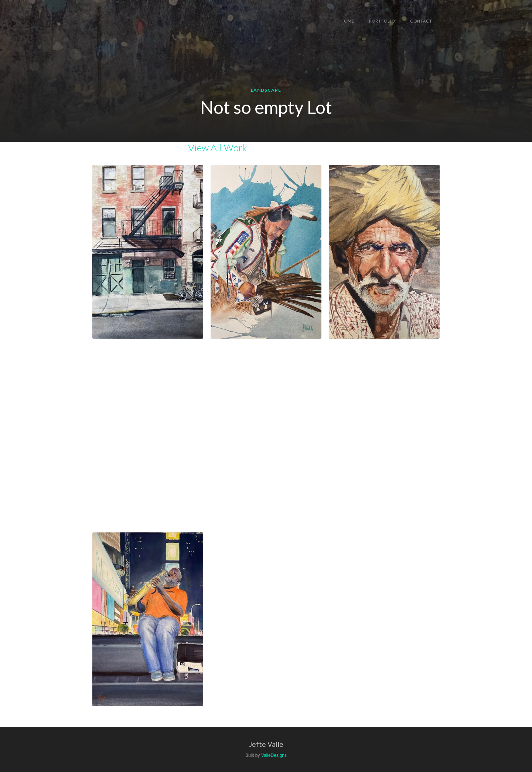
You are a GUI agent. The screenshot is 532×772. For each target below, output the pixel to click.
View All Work (217, 148)
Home (347, 21)
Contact (421, 21)
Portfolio (382, 21)
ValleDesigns (274, 755)
